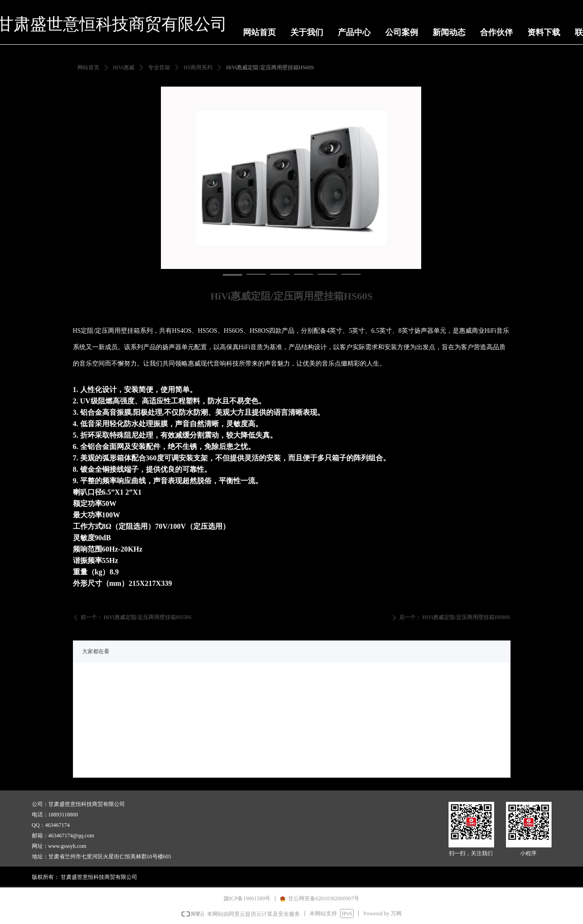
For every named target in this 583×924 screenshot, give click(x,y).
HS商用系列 (198, 67)
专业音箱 (159, 67)
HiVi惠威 (124, 67)
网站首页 (88, 67)
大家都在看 (96, 651)
